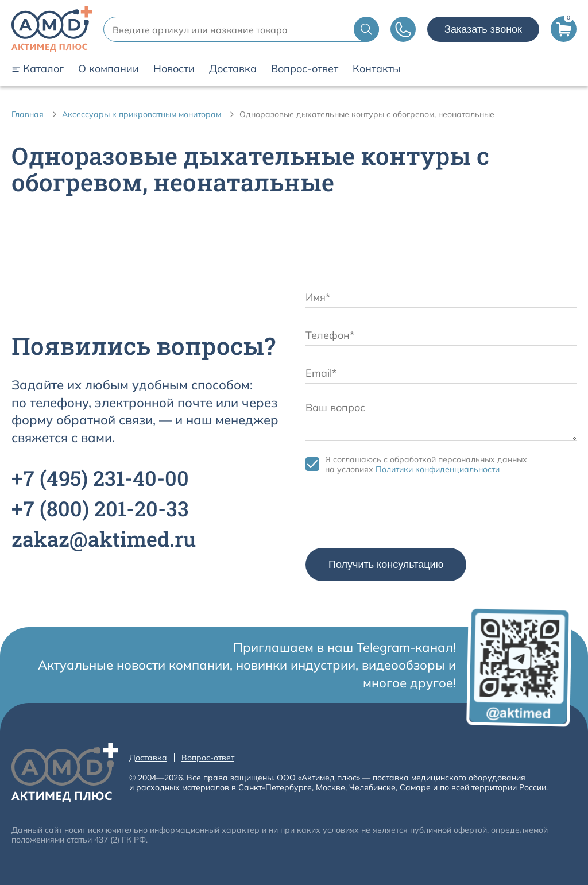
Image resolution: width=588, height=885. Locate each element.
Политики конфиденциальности (438, 469)
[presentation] (393, 514)
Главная (28, 114)
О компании (109, 69)
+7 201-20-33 (100, 508)
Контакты (376, 69)
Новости (174, 69)
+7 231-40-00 (100, 478)
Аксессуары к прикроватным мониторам (142, 114)
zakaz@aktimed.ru (104, 539)
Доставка (233, 69)
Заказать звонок (483, 29)
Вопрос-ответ (305, 69)
